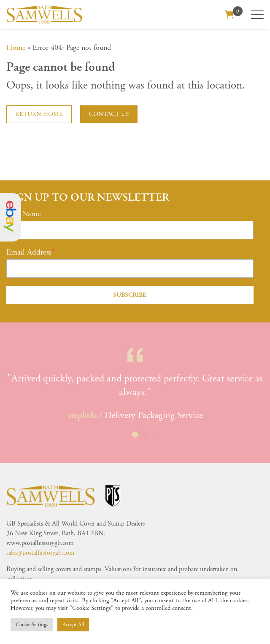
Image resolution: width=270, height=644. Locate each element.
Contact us (109, 114)
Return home (39, 114)
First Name (24, 214)
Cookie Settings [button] (32, 625)
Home (16, 47)
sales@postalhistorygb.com (40, 553)
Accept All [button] (73, 625)
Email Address (29, 252)
